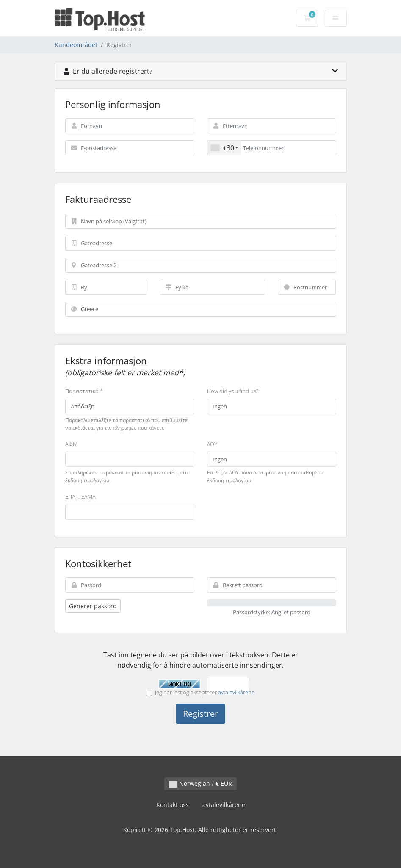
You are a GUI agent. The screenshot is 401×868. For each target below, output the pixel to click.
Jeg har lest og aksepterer (200, 692)
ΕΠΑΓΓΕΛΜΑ (80, 496)
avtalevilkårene (236, 692)
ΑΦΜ (71, 444)
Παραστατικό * (84, 391)
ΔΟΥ (212, 444)
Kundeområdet (76, 45)
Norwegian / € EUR (200, 783)
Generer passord (93, 606)
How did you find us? (233, 391)
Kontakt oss (173, 805)
